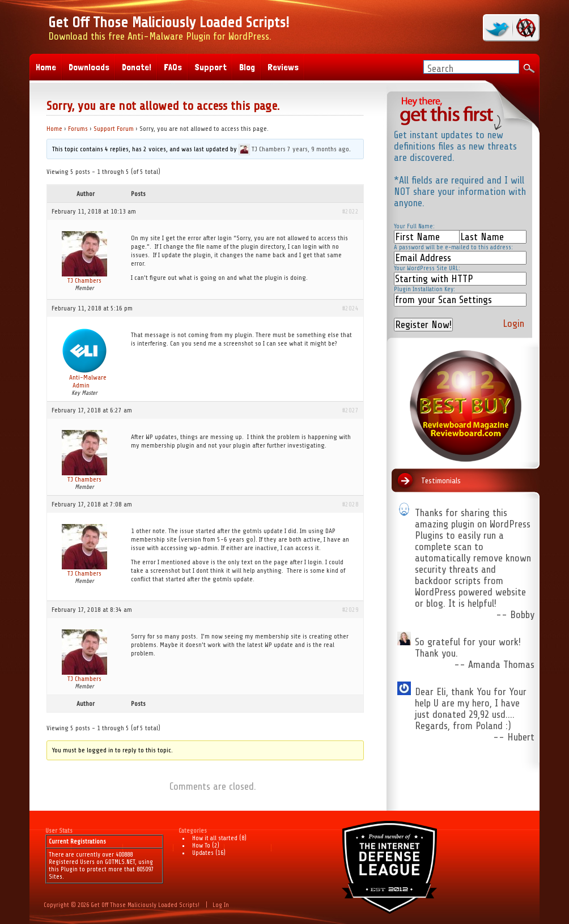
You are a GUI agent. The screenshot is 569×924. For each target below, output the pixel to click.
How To (201, 846)
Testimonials (441, 481)
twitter (498, 28)
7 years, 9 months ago (318, 149)
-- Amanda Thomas (494, 665)
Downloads (89, 67)
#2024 (351, 308)
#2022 (351, 211)
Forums (78, 129)
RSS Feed (524, 28)
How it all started (215, 838)
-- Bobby (515, 615)
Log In (221, 905)
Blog (247, 67)
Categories (193, 831)
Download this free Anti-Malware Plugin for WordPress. (169, 28)
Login (513, 323)
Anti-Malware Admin (88, 381)
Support (211, 67)
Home (54, 129)
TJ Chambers (269, 149)
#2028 (351, 504)
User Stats (59, 831)
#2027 (351, 410)
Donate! (137, 67)
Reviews (283, 67)
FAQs (173, 67)
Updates (203, 853)
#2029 (351, 610)
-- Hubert (514, 737)
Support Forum (114, 129)
